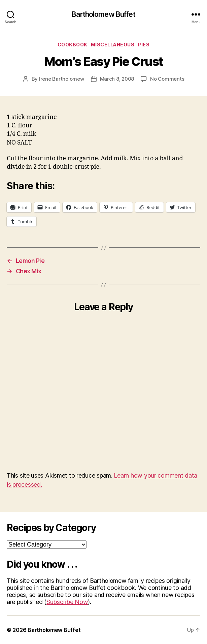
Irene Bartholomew (62, 79)
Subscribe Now (67, 602)
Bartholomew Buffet (103, 14)
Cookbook (73, 45)
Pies (144, 45)
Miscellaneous (113, 45)
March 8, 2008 (117, 79)
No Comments (167, 79)
